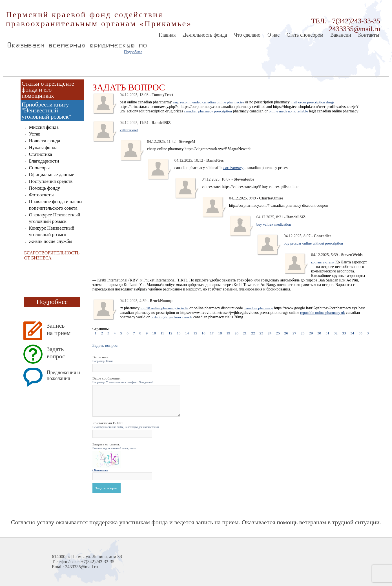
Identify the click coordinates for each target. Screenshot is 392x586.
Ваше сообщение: (123, 380)
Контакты (369, 35)
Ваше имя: (103, 359)
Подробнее (133, 52)
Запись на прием (59, 329)
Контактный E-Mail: (126, 425)
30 (319, 333)
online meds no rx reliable (288, 111)
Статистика (41, 154)
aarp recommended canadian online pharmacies (208, 102)
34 (352, 333)
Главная (167, 35)
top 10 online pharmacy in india (165, 308)
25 (278, 333)
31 (327, 333)
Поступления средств (51, 181)
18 (220, 333)
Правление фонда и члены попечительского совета (56, 205)
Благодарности (44, 161)
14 (187, 333)
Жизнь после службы (51, 241)
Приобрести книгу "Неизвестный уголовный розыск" (46, 111)
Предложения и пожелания (63, 375)
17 (212, 333)
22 (253, 333)
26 (286, 333)
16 (203, 333)
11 (162, 333)
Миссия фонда (44, 127)
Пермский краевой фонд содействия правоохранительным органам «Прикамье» (99, 19)
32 (336, 333)
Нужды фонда (43, 147)
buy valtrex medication (274, 224)
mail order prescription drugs (312, 102)
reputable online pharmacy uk (323, 313)
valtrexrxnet (129, 130)
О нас (273, 35)
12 (170, 333)
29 (311, 333)
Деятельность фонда (205, 35)
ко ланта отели (323, 262)
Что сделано (247, 35)
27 (294, 333)
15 (195, 333)
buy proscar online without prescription (313, 243)
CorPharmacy (233, 168)
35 (361, 333)
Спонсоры (39, 168)
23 (261, 333)
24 (270, 333)
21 (245, 333)
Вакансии (341, 35)
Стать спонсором (305, 35)
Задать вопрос (56, 353)
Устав (35, 134)
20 (237, 333)
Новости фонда (45, 141)
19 (228, 333)
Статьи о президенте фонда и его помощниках (48, 90)
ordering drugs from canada (172, 317)
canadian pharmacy (258, 308)
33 (344, 333)
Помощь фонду (45, 188)
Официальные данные (52, 175)
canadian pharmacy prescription (208, 111)
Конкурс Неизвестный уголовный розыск (52, 231)
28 (303, 333)
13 (179, 333)
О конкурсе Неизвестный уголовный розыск (55, 218)
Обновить (100, 470)
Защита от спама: (114, 446)
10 (154, 333)
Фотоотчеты (41, 195)
